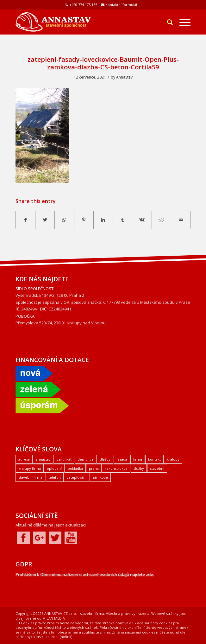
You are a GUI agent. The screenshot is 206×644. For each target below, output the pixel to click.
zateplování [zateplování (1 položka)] (77, 477)
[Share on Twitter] (45, 220)
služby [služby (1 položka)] (139, 468)
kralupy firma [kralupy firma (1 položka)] (30, 468)
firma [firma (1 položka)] (138, 459)
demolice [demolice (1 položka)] (86, 459)
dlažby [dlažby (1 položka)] (105, 459)
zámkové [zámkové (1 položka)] (100, 477)
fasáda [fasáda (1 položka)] (122, 459)
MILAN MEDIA (54, 618)
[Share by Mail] (181, 220)
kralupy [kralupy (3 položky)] (173, 459)
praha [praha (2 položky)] (94, 468)
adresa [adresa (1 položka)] (24, 459)
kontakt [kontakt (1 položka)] (154, 459)
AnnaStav (124, 77)
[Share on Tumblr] (122, 220)
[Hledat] (167, 22)
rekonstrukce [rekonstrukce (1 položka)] (116, 468)
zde (54, 637)
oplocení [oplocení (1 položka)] (54, 468)
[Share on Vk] (142, 220)
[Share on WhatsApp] (64, 220)
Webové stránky (165, 613)
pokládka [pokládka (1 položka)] (75, 468)
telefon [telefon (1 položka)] (55, 477)
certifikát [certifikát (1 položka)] (64, 459)
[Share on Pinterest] (84, 220)
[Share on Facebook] (25, 220)
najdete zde (142, 574)
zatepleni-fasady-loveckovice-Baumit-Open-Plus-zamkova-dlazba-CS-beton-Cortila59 (103, 63)
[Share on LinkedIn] (103, 220)
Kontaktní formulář (122, 5)
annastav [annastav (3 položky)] (43, 459)
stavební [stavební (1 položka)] (157, 468)
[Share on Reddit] (161, 220)
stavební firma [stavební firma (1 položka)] (30, 477)
